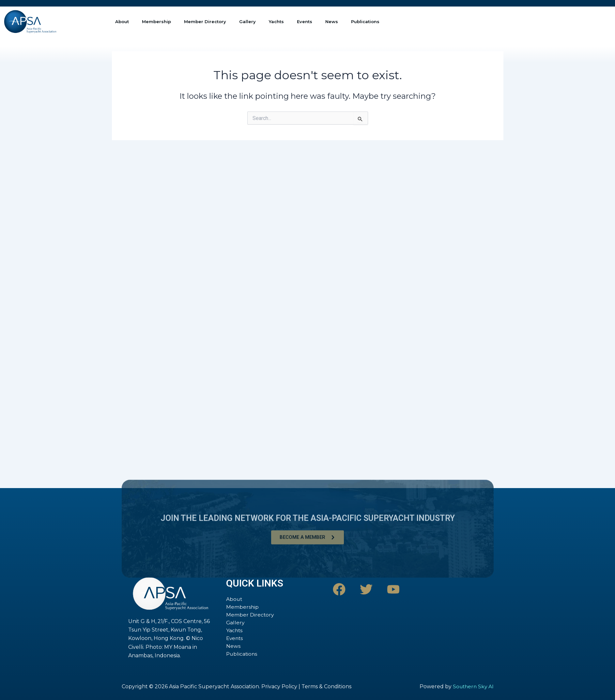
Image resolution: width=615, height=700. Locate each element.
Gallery (247, 22)
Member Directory (205, 22)
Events (305, 22)
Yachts (276, 22)
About (122, 22)
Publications (365, 22)
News (332, 22)
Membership (156, 22)
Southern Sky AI (472, 686)
